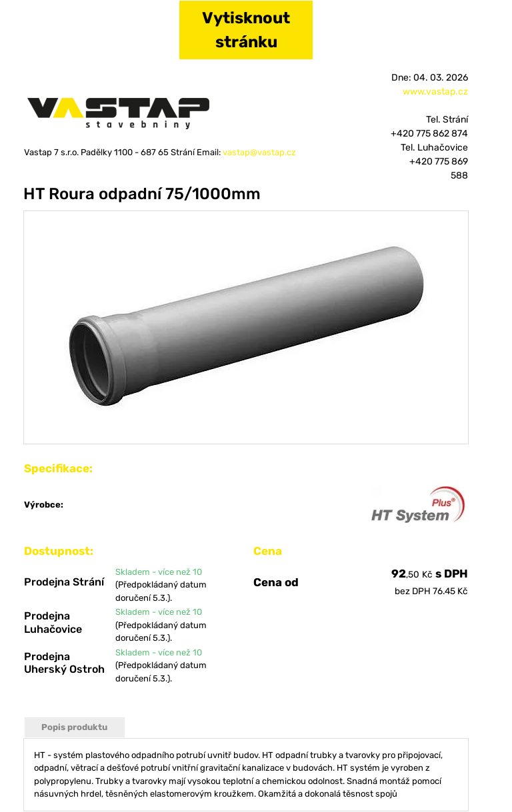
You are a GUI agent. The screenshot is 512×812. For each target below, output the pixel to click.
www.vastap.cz (435, 92)
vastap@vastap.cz (259, 152)
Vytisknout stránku (246, 30)
